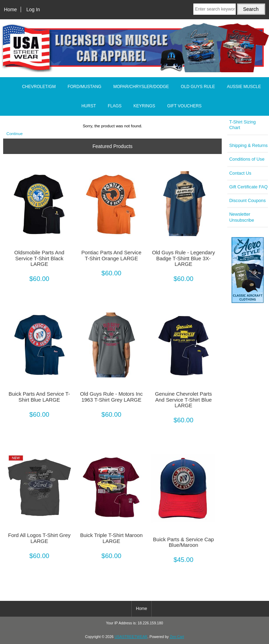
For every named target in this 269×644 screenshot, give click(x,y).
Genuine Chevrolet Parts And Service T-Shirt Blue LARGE (184, 400)
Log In (33, 9)
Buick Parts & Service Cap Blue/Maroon (184, 542)
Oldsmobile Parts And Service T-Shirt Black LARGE (39, 258)
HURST (88, 106)
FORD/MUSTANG (84, 87)
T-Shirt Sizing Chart (242, 125)
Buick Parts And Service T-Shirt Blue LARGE (39, 397)
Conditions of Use (247, 159)
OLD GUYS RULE (198, 87)
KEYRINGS (144, 106)
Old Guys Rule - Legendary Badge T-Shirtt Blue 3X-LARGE (184, 258)
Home (10, 9)
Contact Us (240, 173)
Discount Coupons (247, 200)
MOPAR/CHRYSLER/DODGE (141, 87)
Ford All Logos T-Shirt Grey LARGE (39, 538)
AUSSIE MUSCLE (244, 87)
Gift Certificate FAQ (248, 187)
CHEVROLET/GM (39, 87)
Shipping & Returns (248, 145)
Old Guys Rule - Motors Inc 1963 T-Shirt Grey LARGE (112, 397)
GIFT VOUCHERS (184, 106)
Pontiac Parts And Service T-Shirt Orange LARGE (111, 255)
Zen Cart (177, 637)
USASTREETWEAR (131, 637)
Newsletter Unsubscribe (242, 217)
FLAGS (115, 106)
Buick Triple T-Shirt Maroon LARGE (112, 538)
